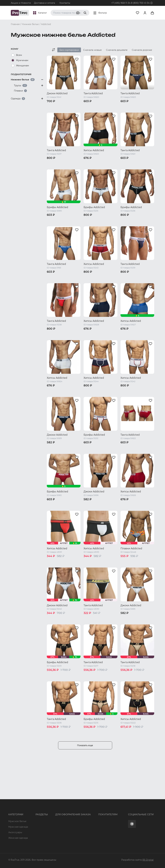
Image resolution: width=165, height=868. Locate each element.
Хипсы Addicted (94, 150)
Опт (29, 799)
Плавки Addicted (131, 548)
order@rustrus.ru (56, 813)
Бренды (32, 804)
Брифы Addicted (57, 207)
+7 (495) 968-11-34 (121, 3)
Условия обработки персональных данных (100, 822)
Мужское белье (17, 799)
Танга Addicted (93, 93)
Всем (19, 55)
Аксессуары (15, 812)
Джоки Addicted (57, 93)
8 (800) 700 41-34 (140, 3)
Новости (32, 827)
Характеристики (37, 810)
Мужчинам (22, 60)
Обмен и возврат (90, 810)
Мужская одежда (13, 806)
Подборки (33, 816)
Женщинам (22, 66)
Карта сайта (34, 838)
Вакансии (33, 832)
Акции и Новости (21, 3)
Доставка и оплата (44, 3)
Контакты (65, 3)
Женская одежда (13, 819)
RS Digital (148, 860)
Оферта (84, 799)
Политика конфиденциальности (98, 816)
